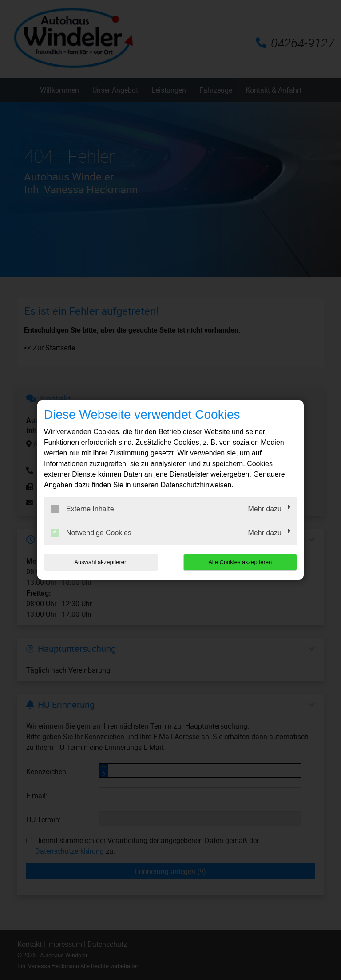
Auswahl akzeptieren (101, 562)
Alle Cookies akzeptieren (240, 562)
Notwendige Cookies (91, 533)
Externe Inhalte (82, 509)
